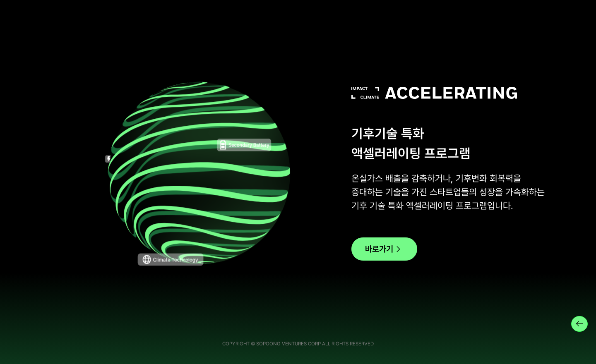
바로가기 (384, 249)
